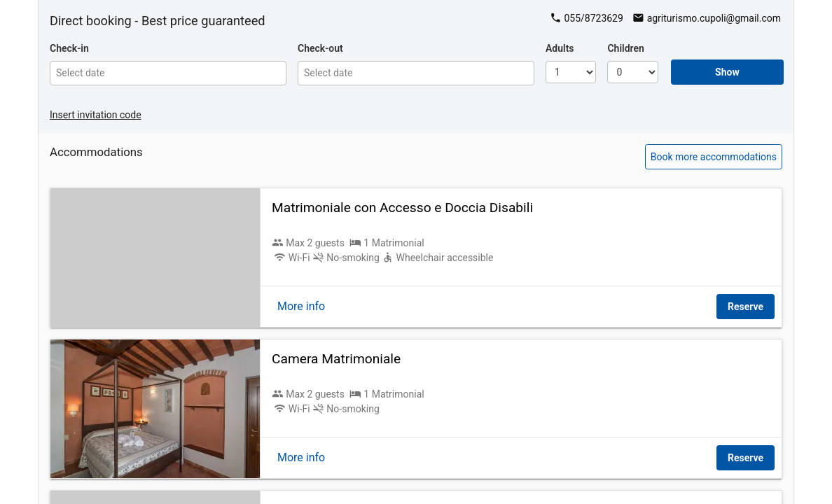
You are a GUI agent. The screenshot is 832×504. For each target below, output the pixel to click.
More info (301, 306)
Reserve (746, 307)
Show (727, 72)
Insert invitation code (96, 115)
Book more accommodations (714, 157)
